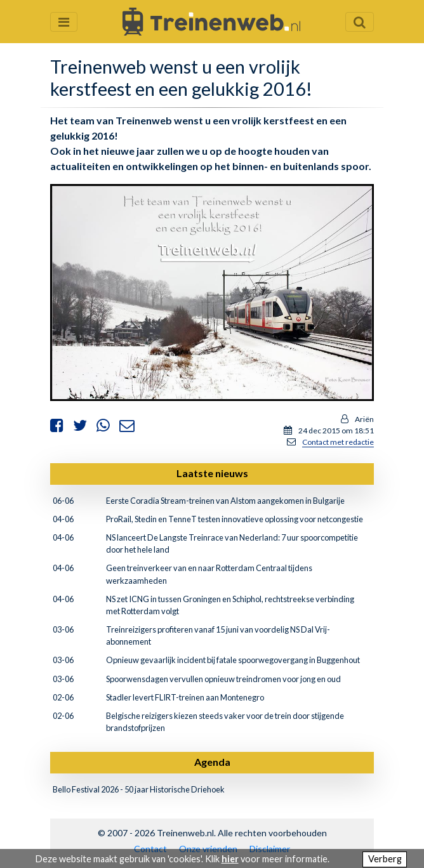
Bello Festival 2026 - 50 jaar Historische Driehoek (139, 789)
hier (230, 859)
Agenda (212, 762)
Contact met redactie (338, 442)
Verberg (385, 859)
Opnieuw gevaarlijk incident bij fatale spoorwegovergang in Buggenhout (233, 660)
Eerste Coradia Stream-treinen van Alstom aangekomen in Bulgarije (225, 501)
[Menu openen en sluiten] (64, 22)
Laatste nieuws (212, 473)
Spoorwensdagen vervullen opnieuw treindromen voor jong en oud (223, 679)
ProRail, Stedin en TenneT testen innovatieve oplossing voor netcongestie (235, 519)
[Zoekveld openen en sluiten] (360, 22)
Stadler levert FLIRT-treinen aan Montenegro (185, 697)
